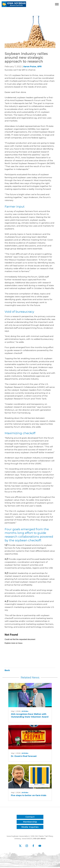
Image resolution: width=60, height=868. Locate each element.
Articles (25, 711)
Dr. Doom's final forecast (24, 756)
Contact (30, 817)
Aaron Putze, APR (32, 66)
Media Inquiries (30, 827)
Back (7, 670)
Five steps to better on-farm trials (29, 795)
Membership (30, 822)
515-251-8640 (39, 839)
